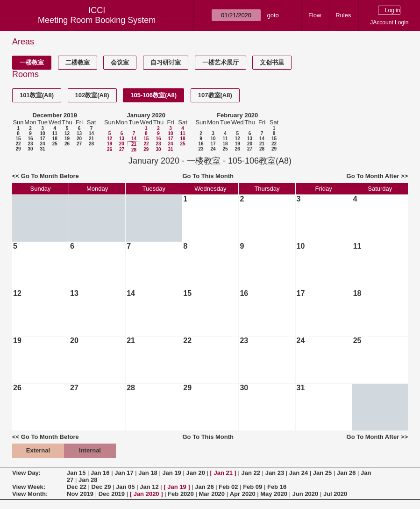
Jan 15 (76, 473)
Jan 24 (299, 473)
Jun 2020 (306, 494)
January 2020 (146, 115)
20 (79, 139)
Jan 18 (148, 473)
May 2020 (274, 494)
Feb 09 (253, 487)
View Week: (29, 487)
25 (55, 144)
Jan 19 (171, 473)
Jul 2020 (335, 494)
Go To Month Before (50, 176)
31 (42, 149)
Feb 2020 (181, 494)
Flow (315, 15)
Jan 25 (322, 473)
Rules (343, 15)
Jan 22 (251, 473)
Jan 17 (124, 473)
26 (67, 144)
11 (55, 133)
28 (91, 144)
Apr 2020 (243, 494)
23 (30, 144)
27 (79, 144)
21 (91, 139)
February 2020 (237, 115)
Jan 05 (125, 487)
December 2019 (55, 115)
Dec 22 (77, 487)
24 (42, 144)
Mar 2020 (212, 494)
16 (30, 139)
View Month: (30, 494)
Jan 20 (195, 473)
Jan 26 (346, 473)
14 (91, 133)
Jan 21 (223, 473)
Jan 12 (149, 487)
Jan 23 (275, 473)
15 (18, 139)
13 (79, 133)
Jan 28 (88, 480)
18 (55, 139)
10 (42, 133)
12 (67, 133)
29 (18, 149)
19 (67, 139)
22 (18, 144)
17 (42, 139)
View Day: (26, 473)
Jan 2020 (146, 494)
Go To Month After (373, 176)
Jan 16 (100, 473)
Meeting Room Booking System (97, 20)
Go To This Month (208, 176)
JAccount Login (389, 22)
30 (30, 149)
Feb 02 (228, 487)
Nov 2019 (80, 494)
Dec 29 (101, 487)
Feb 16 (277, 487)
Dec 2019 (112, 494)
